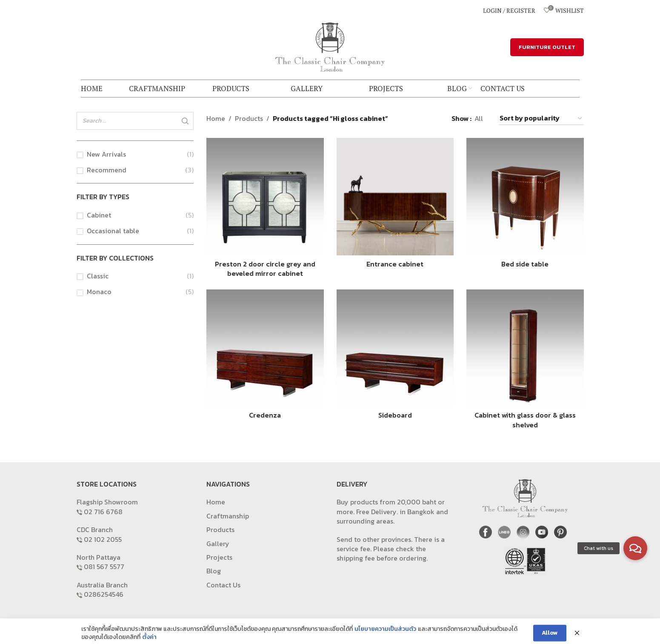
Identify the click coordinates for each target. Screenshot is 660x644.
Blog (214, 571)
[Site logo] (330, 46)
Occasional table (113, 231)
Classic (98, 276)
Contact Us (223, 585)
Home (216, 118)
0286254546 (104, 594)
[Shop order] (541, 119)
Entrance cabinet (395, 264)
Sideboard (395, 415)
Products (249, 118)
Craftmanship (228, 516)
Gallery (218, 544)
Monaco (99, 292)
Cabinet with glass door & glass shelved (525, 420)
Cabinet (99, 215)
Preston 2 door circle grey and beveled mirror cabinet (265, 269)
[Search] (185, 121)
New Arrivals (106, 154)
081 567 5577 (104, 567)
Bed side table (525, 264)
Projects (219, 557)
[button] (635, 548)
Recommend (107, 170)
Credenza (265, 415)
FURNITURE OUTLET (547, 47)
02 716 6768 (103, 512)
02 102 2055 (103, 539)
